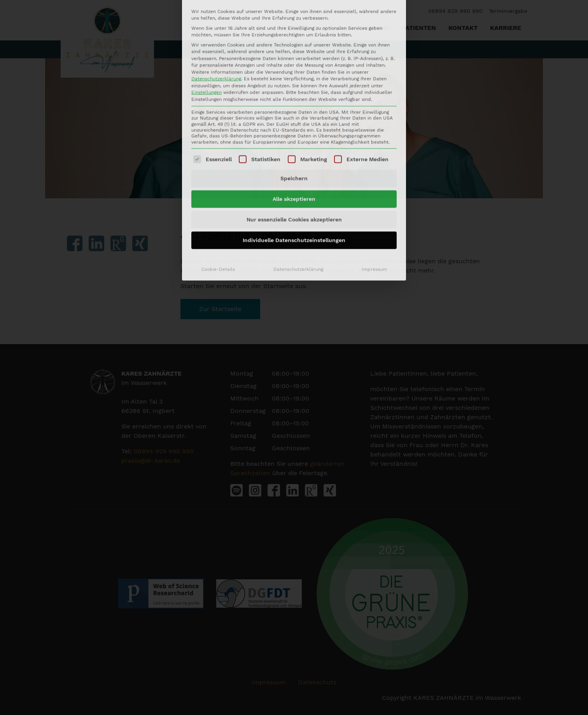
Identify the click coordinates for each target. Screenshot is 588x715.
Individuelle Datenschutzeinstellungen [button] (294, 153)
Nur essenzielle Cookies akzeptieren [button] (294, 133)
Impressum (374, 182)
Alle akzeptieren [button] (294, 112)
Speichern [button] (294, 91)
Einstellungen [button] (206, 5)
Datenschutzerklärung (298, 182)
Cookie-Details (218, 182)
